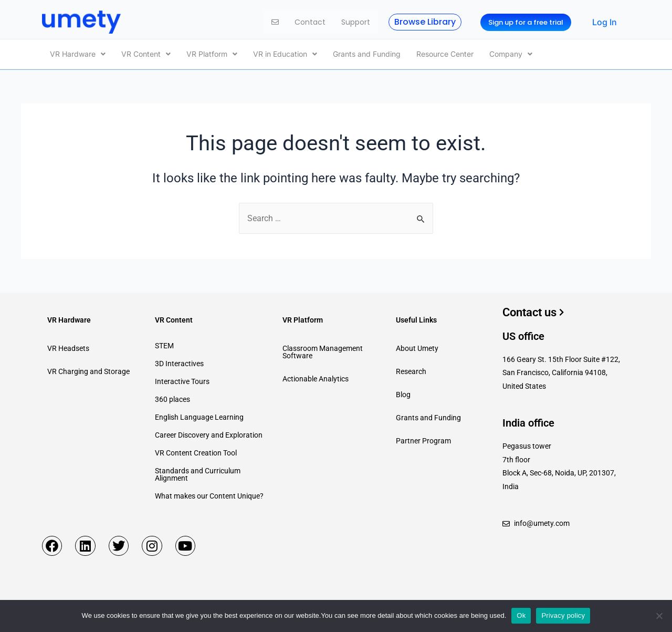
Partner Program (423, 439)
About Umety (417, 346)
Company (511, 53)
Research (411, 369)
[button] (78, 53)
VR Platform (212, 53)
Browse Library (425, 22)
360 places (172, 397)
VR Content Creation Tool (196, 451)
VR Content (146, 53)
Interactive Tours (182, 379)
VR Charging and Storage (88, 369)
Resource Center (445, 53)
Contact (310, 22)
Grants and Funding (367, 53)
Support (356, 22)
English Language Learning (199, 415)
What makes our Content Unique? (209, 494)
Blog (403, 392)
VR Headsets (68, 346)
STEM (164, 344)
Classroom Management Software (323, 350)
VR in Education (285, 53)
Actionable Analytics (316, 377)
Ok (521, 615)
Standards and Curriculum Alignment (198, 472)
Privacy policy (563, 615)
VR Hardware (78, 53)
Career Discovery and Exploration (209, 433)
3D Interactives (179, 361)
